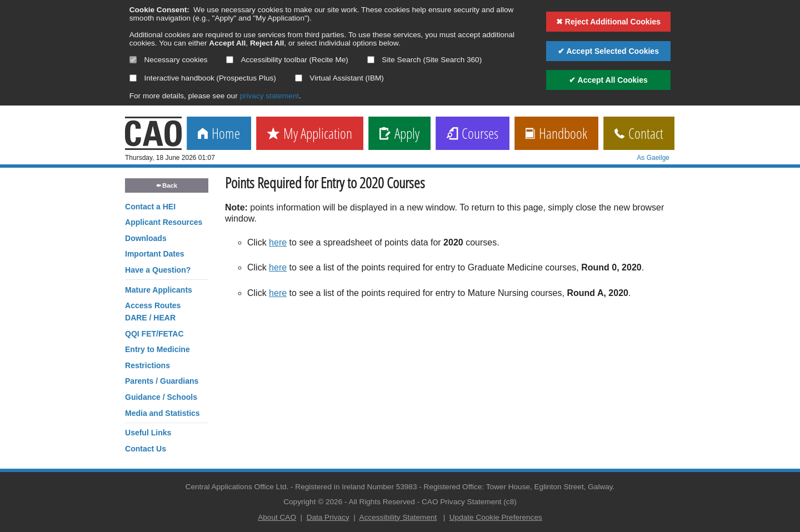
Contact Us (146, 449)
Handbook (556, 134)
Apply (399, 134)
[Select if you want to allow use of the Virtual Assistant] (299, 78)
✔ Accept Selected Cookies (608, 51)
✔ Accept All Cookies (608, 80)
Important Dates (155, 254)
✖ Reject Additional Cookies (608, 22)
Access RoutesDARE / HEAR (153, 312)
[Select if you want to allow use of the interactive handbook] (133, 78)
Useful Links (148, 433)
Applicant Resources (164, 222)
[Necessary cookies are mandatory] (133, 60)
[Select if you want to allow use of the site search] (371, 60)
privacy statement (269, 96)
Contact (639, 134)
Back (167, 185)
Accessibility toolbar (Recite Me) (287, 60)
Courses (472, 134)
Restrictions (147, 365)
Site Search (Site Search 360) (425, 60)
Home (219, 134)
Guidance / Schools (161, 397)
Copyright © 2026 (313, 502)
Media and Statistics (162, 413)
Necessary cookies (169, 60)
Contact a (150, 207)
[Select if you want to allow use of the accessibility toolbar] (230, 60)
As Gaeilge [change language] (653, 158)
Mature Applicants (159, 290)
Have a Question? (158, 270)
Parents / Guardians (162, 381)
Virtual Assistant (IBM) (339, 78)
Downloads (146, 238)
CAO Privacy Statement (462, 502)
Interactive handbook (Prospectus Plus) (203, 78)
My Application (310, 134)
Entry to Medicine (157, 349)
